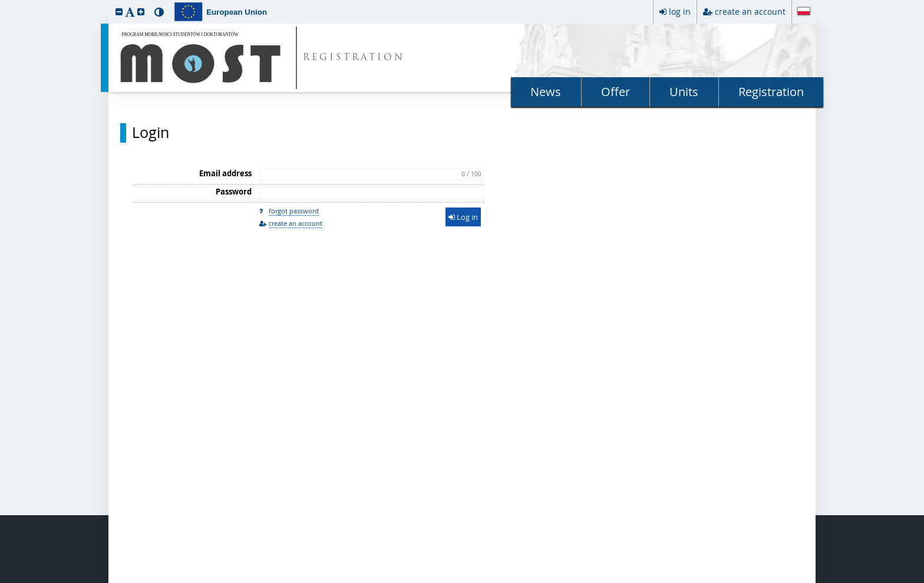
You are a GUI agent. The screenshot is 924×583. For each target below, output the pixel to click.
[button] (119, 11)
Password (234, 192)
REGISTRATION (354, 58)
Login (151, 133)
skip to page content (3, 3)
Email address (225, 173)
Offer (616, 92)
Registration (771, 92)
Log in (463, 217)
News (546, 92)
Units (684, 92)
